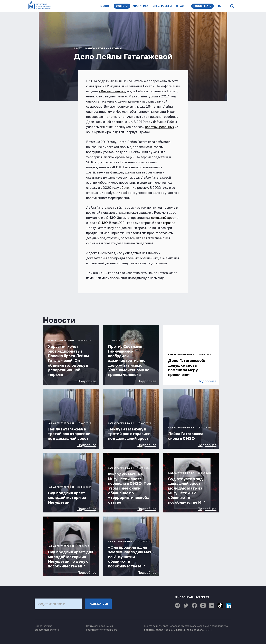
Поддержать (202, 6)
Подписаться (98, 604)
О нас (180, 6)
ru (220, 6)
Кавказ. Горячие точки (103, 49)
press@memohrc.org (47, 630)
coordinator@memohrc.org (102, 630)
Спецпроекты (162, 6)
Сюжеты (122, 6)
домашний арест (163, 218)
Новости (105, 6)
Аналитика (140, 6)
